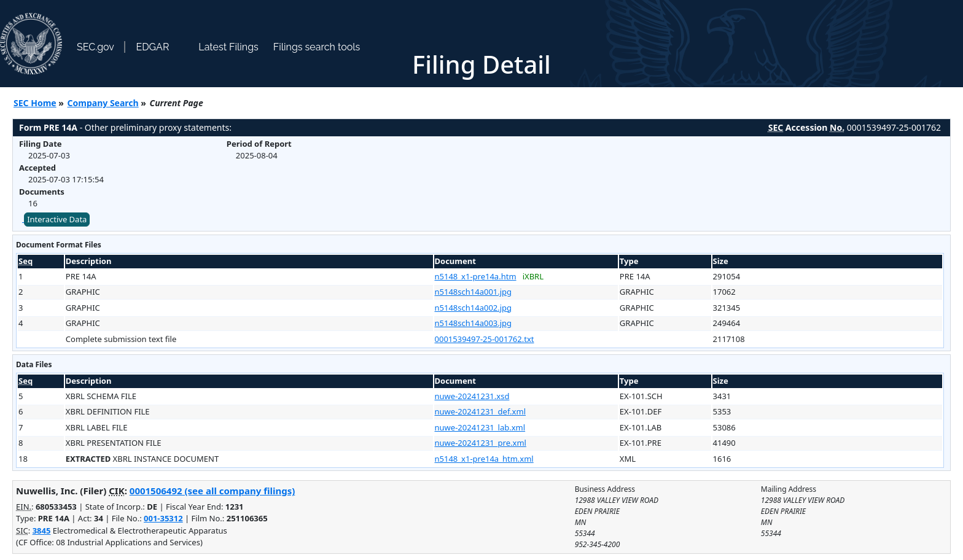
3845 (42, 531)
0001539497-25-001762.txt (485, 339)
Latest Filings (228, 47)
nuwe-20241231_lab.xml (480, 427)
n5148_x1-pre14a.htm (476, 276)
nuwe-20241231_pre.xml (481, 443)
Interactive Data (57, 219)
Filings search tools (317, 47)
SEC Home (35, 103)
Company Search (103, 103)
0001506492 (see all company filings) (212, 491)
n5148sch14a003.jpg (474, 323)
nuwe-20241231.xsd (472, 396)
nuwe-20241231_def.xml (480, 411)
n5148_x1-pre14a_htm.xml (484, 459)
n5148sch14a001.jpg (474, 292)
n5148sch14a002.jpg (474, 308)
